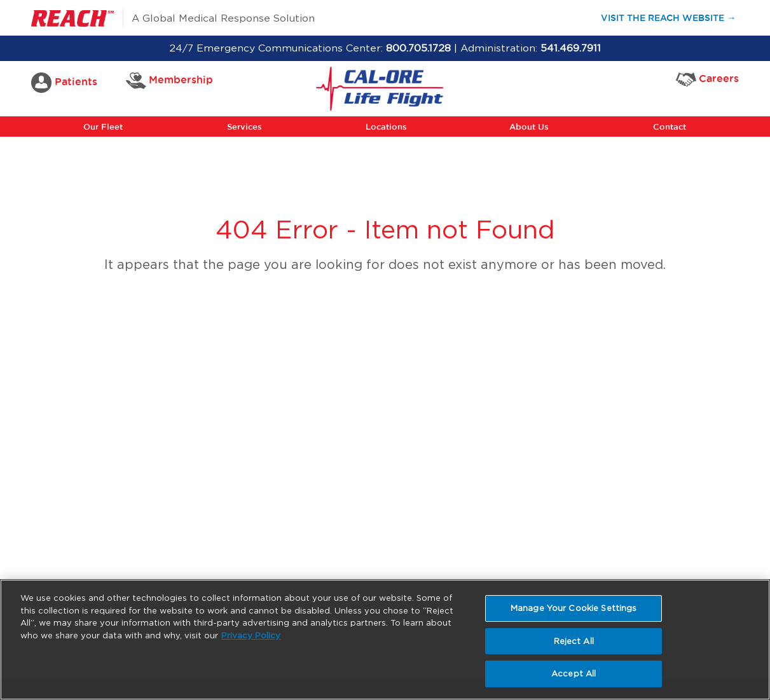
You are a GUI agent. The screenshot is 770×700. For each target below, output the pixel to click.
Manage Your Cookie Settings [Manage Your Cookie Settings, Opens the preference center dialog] (574, 608)
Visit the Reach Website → (674, 17)
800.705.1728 (418, 48)
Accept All (574, 674)
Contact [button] (670, 127)
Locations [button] (386, 127)
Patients (64, 83)
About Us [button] (529, 127)
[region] (385, 640)
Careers (708, 79)
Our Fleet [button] (103, 127)
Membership (170, 81)
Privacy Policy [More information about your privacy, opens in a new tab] (251, 635)
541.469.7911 (571, 48)
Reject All (574, 641)
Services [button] (244, 127)
